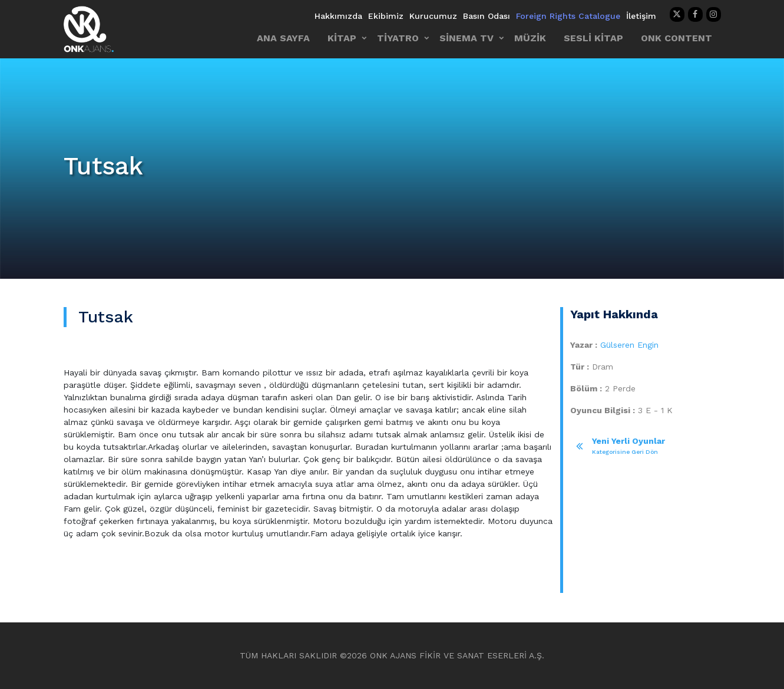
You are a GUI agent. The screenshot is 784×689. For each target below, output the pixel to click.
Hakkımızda (338, 16)
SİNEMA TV (467, 38)
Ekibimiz (386, 16)
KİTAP (342, 38)
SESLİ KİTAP (593, 38)
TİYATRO (398, 38)
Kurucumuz (433, 16)
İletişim (641, 16)
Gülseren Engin (629, 345)
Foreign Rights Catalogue (568, 16)
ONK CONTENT (677, 38)
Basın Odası (487, 16)
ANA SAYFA (283, 38)
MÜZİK (530, 38)
